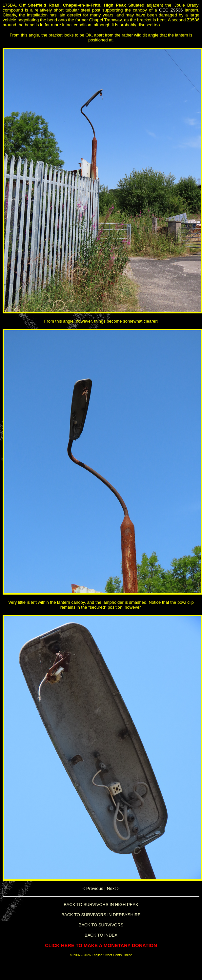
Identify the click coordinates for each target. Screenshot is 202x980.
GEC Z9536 (171, 10)
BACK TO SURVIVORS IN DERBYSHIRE (101, 915)
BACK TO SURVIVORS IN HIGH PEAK (101, 905)
